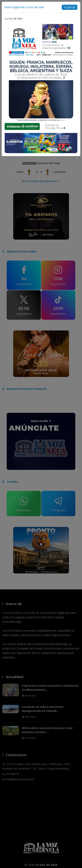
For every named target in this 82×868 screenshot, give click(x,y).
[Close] (70, 7)
